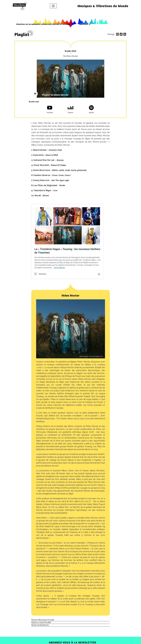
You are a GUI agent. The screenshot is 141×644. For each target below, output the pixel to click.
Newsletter (84, 24)
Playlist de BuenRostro (40, 625)
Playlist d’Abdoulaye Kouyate (43, 620)
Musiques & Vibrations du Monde (103, 6)
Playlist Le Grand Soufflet (41, 622)
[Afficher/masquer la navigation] (53, 6)
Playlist (22, 34)
